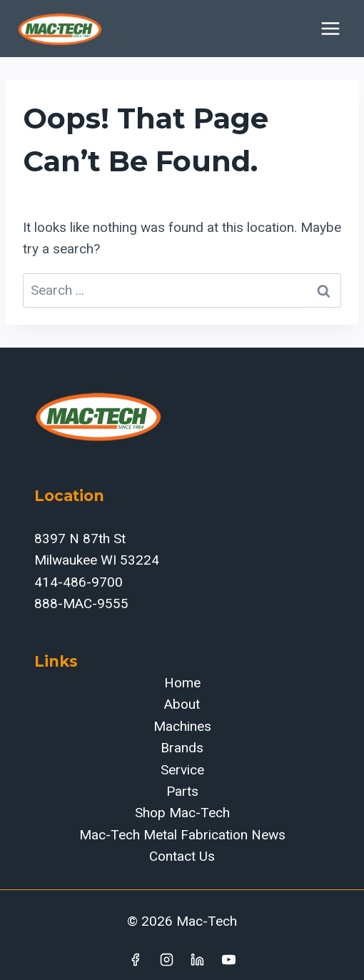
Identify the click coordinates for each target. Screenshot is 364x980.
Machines (182, 726)
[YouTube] (229, 959)
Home (182, 683)
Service (182, 770)
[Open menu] (330, 28)
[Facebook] (135, 959)
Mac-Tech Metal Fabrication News (182, 835)
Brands (182, 748)
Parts (182, 791)
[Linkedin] (198, 959)
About (182, 704)
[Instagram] (166, 959)
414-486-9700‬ (79, 582)
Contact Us (182, 856)
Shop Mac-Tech (182, 813)
